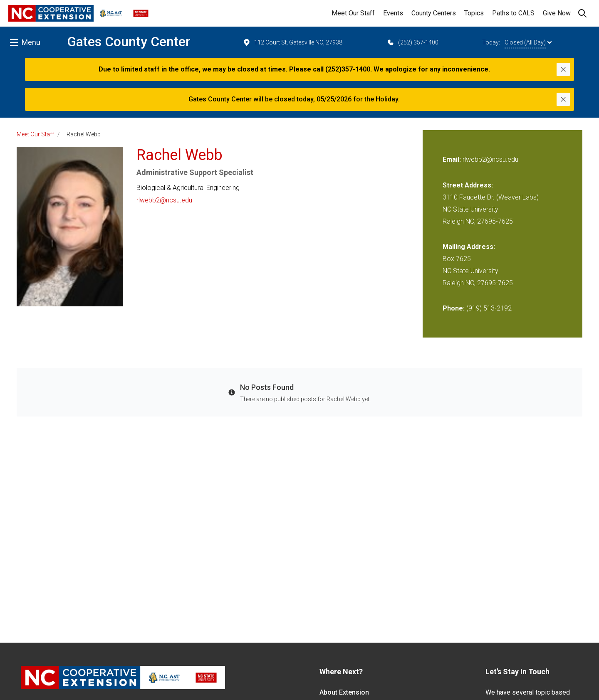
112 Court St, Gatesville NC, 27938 (292, 42)
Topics (474, 13)
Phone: (454, 308)
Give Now (557, 13)
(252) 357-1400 (412, 42)
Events (393, 13)
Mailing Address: (469, 247)
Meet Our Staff (353, 13)
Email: (453, 159)
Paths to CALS (513, 13)
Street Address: (468, 185)
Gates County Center (129, 42)
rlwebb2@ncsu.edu (164, 200)
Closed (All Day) (528, 42)
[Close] (563, 69)
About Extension (344, 692)
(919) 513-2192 (489, 308)
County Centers (434, 13)
